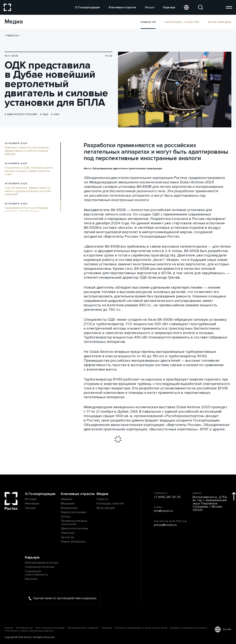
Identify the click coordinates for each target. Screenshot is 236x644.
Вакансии (31, 579)
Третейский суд (24, 628)
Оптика (66, 517)
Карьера (169, 7)
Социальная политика (40, 567)
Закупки (30, 508)
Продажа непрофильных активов (188, 628)
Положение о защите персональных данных (29, 631)
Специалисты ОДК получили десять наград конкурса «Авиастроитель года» (29, 171)
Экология (67, 537)
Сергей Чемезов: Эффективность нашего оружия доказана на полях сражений (28, 191)
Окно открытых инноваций (50, 628)
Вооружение (69, 508)
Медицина (68, 504)
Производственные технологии (74, 523)
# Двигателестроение (21, 114)
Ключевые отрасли (123, 7)
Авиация (66, 499)
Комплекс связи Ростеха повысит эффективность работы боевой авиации (27, 151)
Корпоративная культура (42, 563)
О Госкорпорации (87, 7)
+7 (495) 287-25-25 (167, 497)
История (31, 499)
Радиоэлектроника (74, 512)
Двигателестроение (75, 529)
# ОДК (44, 114)
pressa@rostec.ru (165, 525)
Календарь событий (182, 22)
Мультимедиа (220, 22)
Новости (12, 35)
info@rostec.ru (163, 511)
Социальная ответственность (37, 573)
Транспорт (68, 533)
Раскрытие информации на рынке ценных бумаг (141, 628)
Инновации (32, 504)
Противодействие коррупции (83, 628)
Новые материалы (73, 542)
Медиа (150, 7)
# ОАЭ (55, 114)
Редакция (107, 628)
